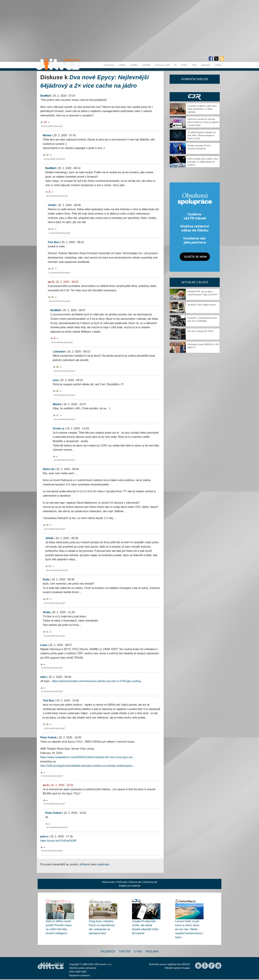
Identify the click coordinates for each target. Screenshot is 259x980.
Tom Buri (54, 242)
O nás (138, 951)
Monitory (206, 65)
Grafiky (134, 65)
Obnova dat (135, 882)
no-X (51, 282)
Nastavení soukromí (79, 975)
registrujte (103, 864)
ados (43, 677)
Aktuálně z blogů (195, 282)
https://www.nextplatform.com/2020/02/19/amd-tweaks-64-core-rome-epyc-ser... (87, 757)
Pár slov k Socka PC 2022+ (201, 331)
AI (175, 65)
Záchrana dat (150, 882)
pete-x (44, 836)
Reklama (152, 951)
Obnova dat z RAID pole (115, 882)
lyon (56, 380)
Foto (194, 65)
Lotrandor (59, 352)
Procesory (109, 65)
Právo (184, 65)
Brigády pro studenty (129, 886)
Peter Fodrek (48, 737)
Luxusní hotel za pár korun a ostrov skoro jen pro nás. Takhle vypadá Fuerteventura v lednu (189, 929)
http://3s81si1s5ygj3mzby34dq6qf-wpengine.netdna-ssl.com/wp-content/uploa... (87, 766)
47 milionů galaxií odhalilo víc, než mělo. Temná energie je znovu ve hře (202, 135)
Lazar (44, 645)
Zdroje (218, 65)
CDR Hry (195, 97)
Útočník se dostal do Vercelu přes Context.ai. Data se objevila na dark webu (203, 122)
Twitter (125, 951)
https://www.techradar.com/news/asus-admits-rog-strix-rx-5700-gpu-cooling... (97, 681)
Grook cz (58, 428)
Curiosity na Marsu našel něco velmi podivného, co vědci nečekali (202, 109)
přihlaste (85, 864)
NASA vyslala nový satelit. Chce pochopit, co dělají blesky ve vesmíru (203, 162)
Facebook (108, 951)
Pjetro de (48, 469)
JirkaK (52, 205)
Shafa (46, 612)
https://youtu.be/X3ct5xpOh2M (58, 841)
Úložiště (146, 65)
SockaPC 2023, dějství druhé (202, 305)
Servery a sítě (162, 65)
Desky (122, 65)
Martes (47, 135)
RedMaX (46, 96)
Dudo (46, 579)
